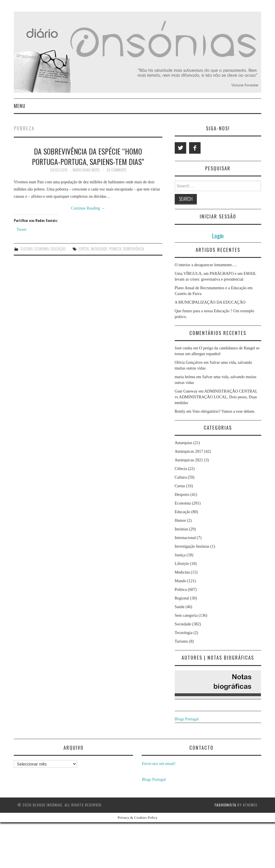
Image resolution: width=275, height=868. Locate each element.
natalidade (99, 249)
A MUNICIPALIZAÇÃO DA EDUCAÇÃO (210, 302)
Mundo (180, 581)
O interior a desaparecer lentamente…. (206, 265)
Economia (42, 249)
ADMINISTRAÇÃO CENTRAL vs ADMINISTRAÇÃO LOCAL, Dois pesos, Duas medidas (216, 397)
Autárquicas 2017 (189, 451)
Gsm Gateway (186, 391)
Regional (182, 598)
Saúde (180, 607)
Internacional (185, 538)
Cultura (27, 249)
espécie (84, 249)
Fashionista (225, 805)
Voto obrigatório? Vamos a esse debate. (224, 411)
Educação (58, 249)
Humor (180, 520)
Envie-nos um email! (158, 764)
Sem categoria (186, 615)
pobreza (115, 249)
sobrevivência (133, 249)
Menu (20, 106)
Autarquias (183, 443)
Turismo (181, 641)
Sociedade (183, 624)
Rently (180, 411)
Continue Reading (88, 208)
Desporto (182, 495)
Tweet (22, 230)
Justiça (180, 555)
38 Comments (116, 170)
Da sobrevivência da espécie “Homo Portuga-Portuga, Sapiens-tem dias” (88, 156)
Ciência (181, 469)
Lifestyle (182, 564)
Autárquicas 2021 (189, 460)
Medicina (182, 572)
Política (181, 590)
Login (218, 236)
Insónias (181, 529)
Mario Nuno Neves (86, 170)
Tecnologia (184, 633)
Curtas (180, 486)
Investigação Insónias (192, 546)
